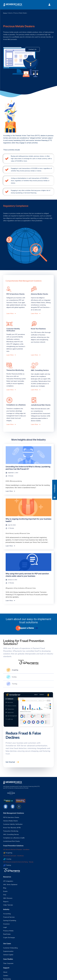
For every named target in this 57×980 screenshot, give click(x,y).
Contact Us (32, 49)
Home (5, 13)
